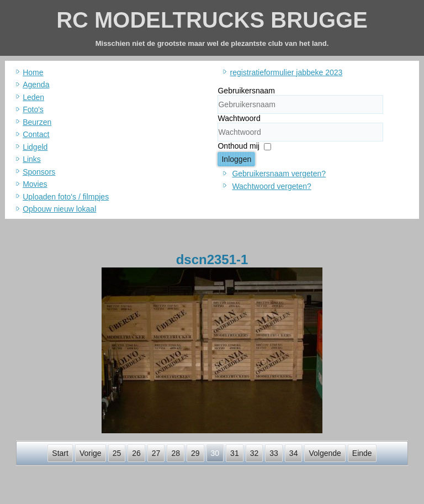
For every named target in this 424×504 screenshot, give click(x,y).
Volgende (325, 453)
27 (156, 453)
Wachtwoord (239, 118)
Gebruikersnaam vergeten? (279, 174)
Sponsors (39, 172)
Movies (35, 184)
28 (176, 453)
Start (60, 453)
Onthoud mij (238, 146)
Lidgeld (35, 147)
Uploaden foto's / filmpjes (66, 197)
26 (136, 453)
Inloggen (236, 159)
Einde (362, 453)
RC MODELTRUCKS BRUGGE (212, 20)
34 (294, 453)
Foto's (33, 109)
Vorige (91, 453)
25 (117, 453)
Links (32, 159)
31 (235, 453)
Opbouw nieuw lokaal (59, 209)
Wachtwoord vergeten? (271, 186)
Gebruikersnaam (246, 91)
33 (274, 453)
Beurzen (37, 122)
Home (33, 72)
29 (195, 453)
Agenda (36, 85)
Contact (36, 134)
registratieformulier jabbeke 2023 (286, 72)
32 (255, 453)
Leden (33, 97)
